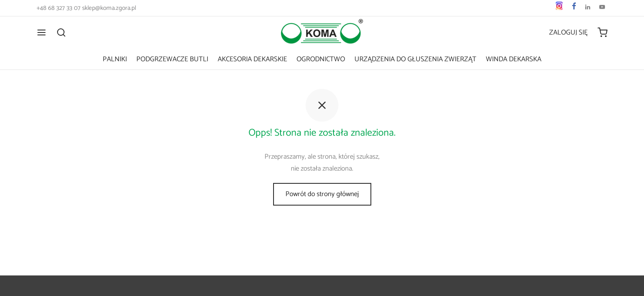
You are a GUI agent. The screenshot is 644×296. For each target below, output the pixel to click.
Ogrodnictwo (321, 59)
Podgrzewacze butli (172, 59)
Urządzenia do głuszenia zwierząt (415, 59)
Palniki (115, 59)
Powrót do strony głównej (322, 194)
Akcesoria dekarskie (252, 59)
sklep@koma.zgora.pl (109, 8)
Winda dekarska (514, 59)
